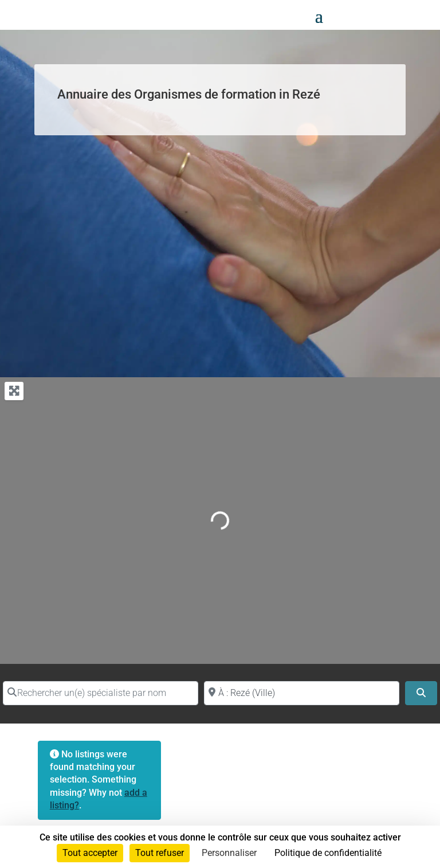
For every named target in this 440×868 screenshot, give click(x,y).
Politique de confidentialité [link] (328, 853)
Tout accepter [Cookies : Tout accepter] (90, 853)
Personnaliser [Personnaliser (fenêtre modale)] (229, 853)
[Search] (421, 693)
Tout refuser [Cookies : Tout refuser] (160, 853)
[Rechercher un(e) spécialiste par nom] (101, 693)
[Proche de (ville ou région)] (302, 693)
